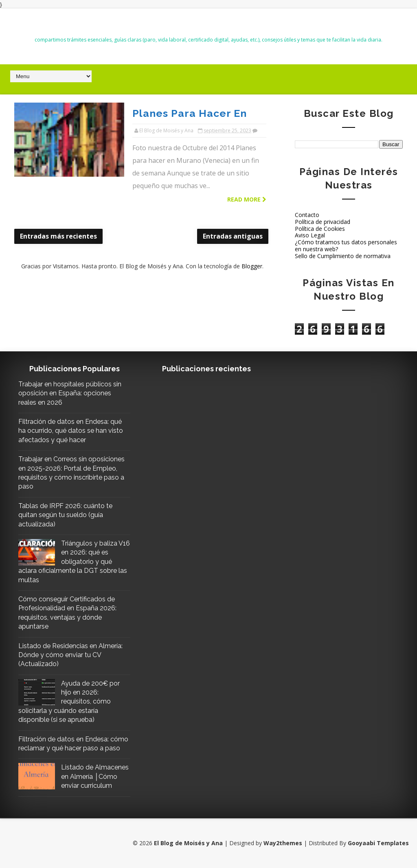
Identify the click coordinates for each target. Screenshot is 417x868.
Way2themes (283, 843)
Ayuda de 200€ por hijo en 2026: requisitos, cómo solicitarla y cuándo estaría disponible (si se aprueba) (69, 702)
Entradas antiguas (233, 236)
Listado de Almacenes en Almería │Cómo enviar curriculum (95, 776)
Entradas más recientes (58, 236)
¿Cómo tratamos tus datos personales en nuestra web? (346, 245)
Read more (247, 199)
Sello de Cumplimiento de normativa (343, 256)
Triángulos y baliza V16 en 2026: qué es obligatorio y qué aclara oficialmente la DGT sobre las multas (74, 562)
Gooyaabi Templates (378, 843)
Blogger (252, 266)
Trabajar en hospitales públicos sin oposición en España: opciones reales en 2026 (70, 393)
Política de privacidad (323, 222)
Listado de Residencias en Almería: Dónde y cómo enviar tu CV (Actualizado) (70, 655)
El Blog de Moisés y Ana (208, 25)
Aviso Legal (310, 235)
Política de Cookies (320, 229)
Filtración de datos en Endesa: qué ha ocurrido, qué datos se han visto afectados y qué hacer (71, 431)
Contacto (307, 215)
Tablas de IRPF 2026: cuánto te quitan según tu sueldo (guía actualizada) (65, 515)
